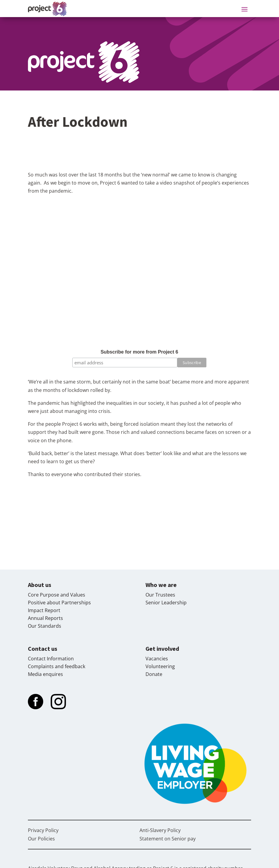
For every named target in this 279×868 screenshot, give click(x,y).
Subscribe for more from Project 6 (139, 352)
